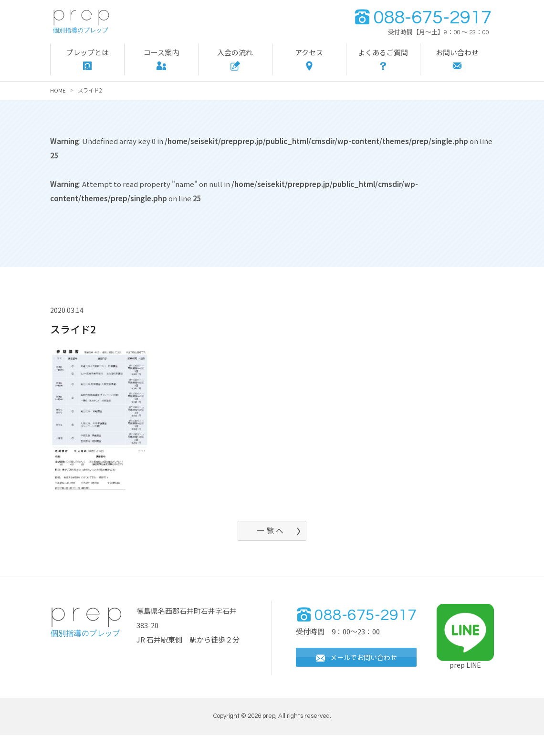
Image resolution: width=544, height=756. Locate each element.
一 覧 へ (270, 532)
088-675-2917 (423, 17)
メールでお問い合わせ (359, 680)
